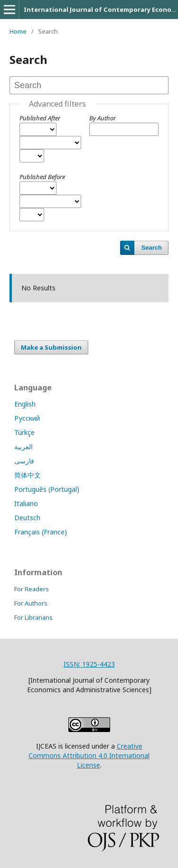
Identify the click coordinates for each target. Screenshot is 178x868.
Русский (27, 418)
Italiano (26, 503)
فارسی (24, 461)
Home (18, 31)
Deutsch (27, 518)
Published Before (42, 177)
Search (152, 248)
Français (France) (41, 532)
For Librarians (33, 617)
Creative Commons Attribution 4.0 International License (89, 755)
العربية (23, 447)
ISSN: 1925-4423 (89, 664)
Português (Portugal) (47, 489)
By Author (103, 118)
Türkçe (24, 432)
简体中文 (28, 475)
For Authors (31, 603)
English (25, 404)
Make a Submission (51, 347)
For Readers (32, 589)
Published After (40, 118)
